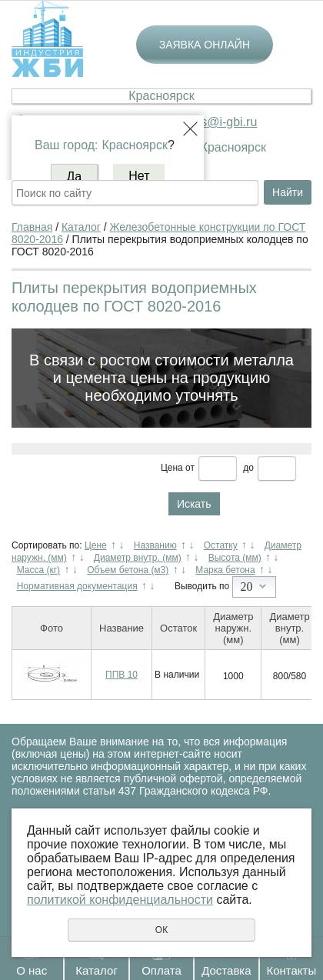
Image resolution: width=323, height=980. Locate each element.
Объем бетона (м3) (128, 570)
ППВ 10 (122, 675)
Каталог (97, 970)
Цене (96, 545)
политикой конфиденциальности (120, 900)
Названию (155, 545)
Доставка (226, 970)
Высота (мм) (235, 558)
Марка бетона (225, 570)
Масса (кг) (38, 570)
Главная (32, 227)
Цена (172, 468)
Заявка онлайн (205, 45)
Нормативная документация (77, 586)
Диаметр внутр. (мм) (138, 558)
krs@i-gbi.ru (224, 122)
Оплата (161, 970)
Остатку (221, 545)
